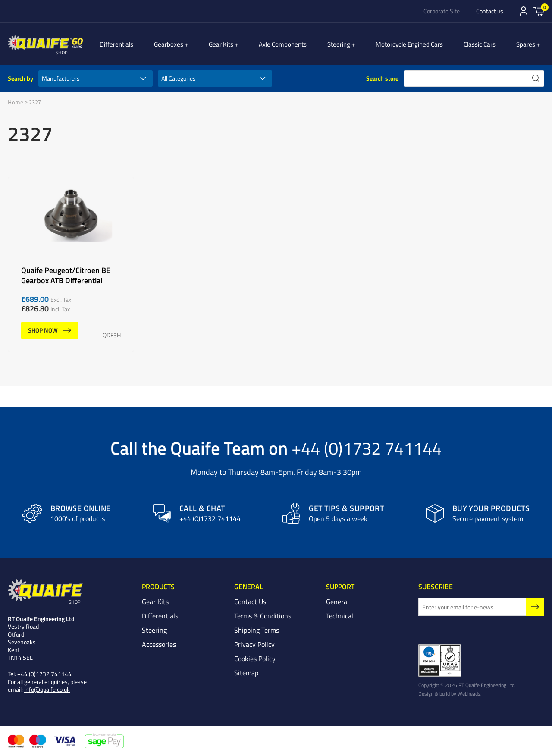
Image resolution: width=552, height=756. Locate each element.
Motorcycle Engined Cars (414, 44)
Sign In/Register (524, 11)
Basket (539, 11)
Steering (348, 44)
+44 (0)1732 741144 (367, 448)
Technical (340, 616)
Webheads (469, 694)
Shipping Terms (257, 631)
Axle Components (292, 44)
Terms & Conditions (263, 616)
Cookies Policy (255, 659)
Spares (530, 44)
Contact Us (250, 602)
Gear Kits (235, 44)
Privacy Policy (254, 645)
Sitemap (246, 673)
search (536, 78)
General (337, 602)
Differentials (135, 44)
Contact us (490, 11)
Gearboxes (188, 44)
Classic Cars (484, 44)
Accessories (159, 645)
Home (16, 102)
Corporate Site (442, 11)
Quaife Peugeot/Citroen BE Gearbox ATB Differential (71, 265)
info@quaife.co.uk (47, 690)
